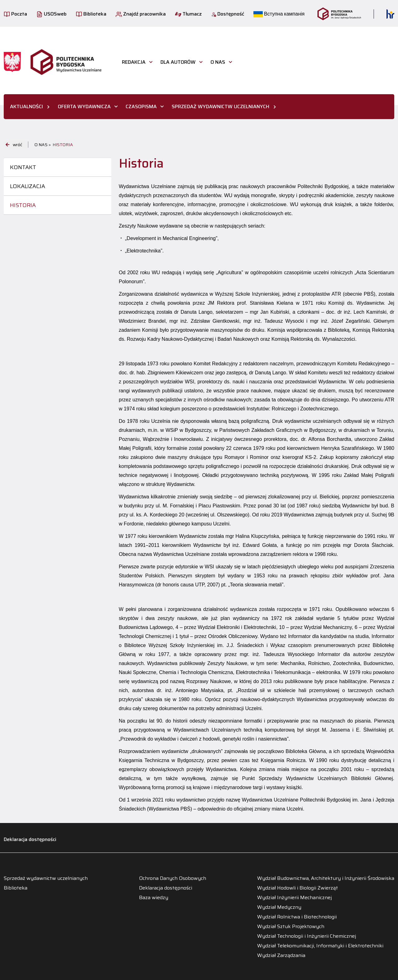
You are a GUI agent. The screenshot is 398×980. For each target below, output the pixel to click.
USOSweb (51, 14)
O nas (218, 62)
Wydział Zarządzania (281, 955)
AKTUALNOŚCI (26, 106)
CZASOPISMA (141, 106)
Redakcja (134, 62)
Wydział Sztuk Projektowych (291, 927)
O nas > (43, 145)
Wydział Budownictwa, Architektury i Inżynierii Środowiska (326, 878)
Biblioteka (91, 14)
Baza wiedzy (154, 898)
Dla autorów (178, 62)
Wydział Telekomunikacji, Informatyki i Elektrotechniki (320, 946)
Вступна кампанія (279, 14)
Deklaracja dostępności (30, 839)
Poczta (15, 14)
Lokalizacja (28, 186)
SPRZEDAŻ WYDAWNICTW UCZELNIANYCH (220, 106)
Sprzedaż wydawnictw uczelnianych (46, 878)
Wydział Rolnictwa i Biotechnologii (297, 917)
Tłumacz (188, 14)
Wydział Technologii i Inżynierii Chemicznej (307, 936)
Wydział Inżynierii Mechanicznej (294, 898)
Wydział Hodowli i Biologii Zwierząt (298, 888)
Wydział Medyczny (279, 907)
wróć (14, 145)
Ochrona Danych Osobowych (173, 878)
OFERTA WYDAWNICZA (84, 106)
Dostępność (228, 14)
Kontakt (23, 167)
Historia (23, 205)
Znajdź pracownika (141, 14)
